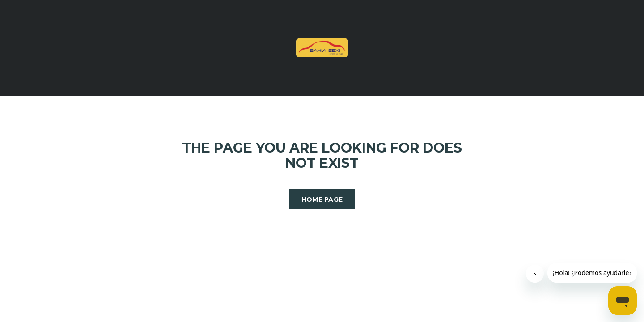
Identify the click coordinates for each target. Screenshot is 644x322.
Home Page (322, 199)
